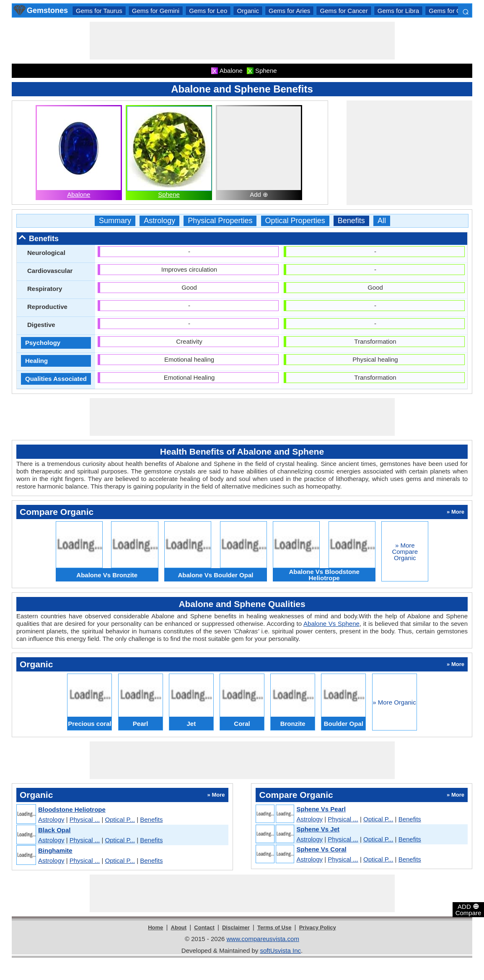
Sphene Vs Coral (321, 849)
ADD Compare (468, 909)
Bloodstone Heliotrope (72, 809)
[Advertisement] (242, 41)
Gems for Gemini (156, 11)
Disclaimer (236, 927)
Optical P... (120, 819)
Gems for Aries (289, 11)
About (179, 927)
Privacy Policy (318, 927)
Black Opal (54, 830)
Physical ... (85, 819)
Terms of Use (274, 927)
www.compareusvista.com (263, 939)
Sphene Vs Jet (318, 829)
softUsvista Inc (280, 950)
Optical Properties (295, 221)
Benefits (351, 221)
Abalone (79, 194)
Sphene (169, 194)
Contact (204, 927)
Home (155, 927)
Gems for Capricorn (456, 11)
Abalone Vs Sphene (331, 624)
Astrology (159, 221)
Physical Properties (220, 221)
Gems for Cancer (344, 11)
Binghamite (55, 850)
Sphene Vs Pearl (321, 809)
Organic (248, 11)
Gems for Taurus (99, 11)
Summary (115, 221)
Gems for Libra (398, 11)
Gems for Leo (208, 11)
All (382, 221)
